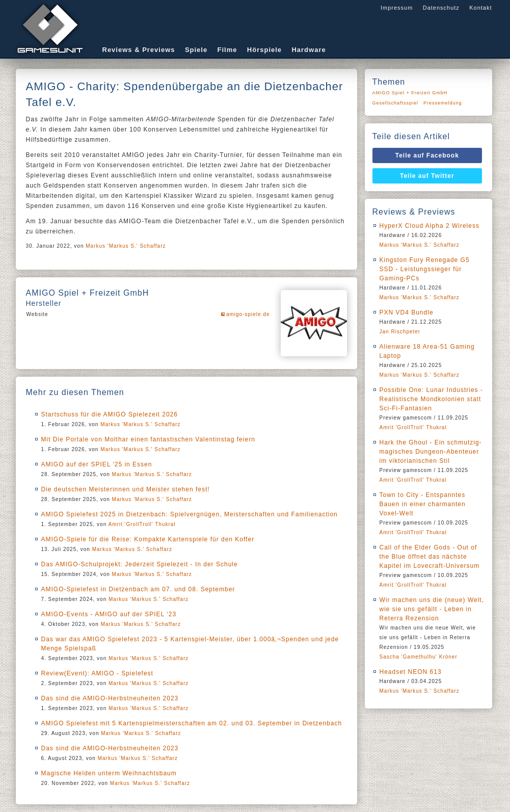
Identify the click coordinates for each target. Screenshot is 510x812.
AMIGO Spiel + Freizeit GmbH (410, 93)
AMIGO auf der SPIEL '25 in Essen (97, 464)
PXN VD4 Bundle (407, 312)
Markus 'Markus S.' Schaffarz (126, 246)
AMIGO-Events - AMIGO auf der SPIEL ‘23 (109, 614)
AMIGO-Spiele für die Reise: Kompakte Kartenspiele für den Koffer (148, 539)
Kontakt (480, 8)
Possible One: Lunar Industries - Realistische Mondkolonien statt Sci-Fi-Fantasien (431, 399)
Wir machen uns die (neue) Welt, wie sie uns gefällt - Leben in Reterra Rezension (432, 609)
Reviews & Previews (139, 50)
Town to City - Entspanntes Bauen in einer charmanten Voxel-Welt (423, 504)
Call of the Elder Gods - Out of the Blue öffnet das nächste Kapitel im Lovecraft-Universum (430, 557)
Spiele (196, 50)
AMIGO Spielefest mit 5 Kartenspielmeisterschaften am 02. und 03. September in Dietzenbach (192, 723)
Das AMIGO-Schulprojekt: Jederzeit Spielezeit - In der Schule (140, 564)
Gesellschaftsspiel (396, 103)
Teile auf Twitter (427, 176)
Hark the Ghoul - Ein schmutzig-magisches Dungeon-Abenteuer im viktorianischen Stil (431, 452)
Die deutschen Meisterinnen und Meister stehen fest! (126, 489)
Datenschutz (441, 8)
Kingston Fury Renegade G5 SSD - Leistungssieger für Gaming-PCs (425, 269)
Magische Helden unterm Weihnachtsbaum (109, 773)
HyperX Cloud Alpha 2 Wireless (430, 226)
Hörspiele (264, 50)
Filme (227, 50)
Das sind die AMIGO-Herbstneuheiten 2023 (110, 698)
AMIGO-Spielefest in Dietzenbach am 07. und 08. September (138, 589)
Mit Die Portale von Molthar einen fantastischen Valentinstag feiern (148, 439)
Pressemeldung (443, 103)
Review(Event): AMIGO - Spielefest (97, 673)
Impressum (397, 8)
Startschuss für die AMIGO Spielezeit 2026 (110, 414)
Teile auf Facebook (427, 155)
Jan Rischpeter (400, 332)
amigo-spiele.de (248, 314)
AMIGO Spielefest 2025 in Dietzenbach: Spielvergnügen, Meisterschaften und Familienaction (190, 514)
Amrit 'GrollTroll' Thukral (142, 524)
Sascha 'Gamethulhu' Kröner (419, 657)
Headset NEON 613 (411, 672)
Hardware (308, 50)
